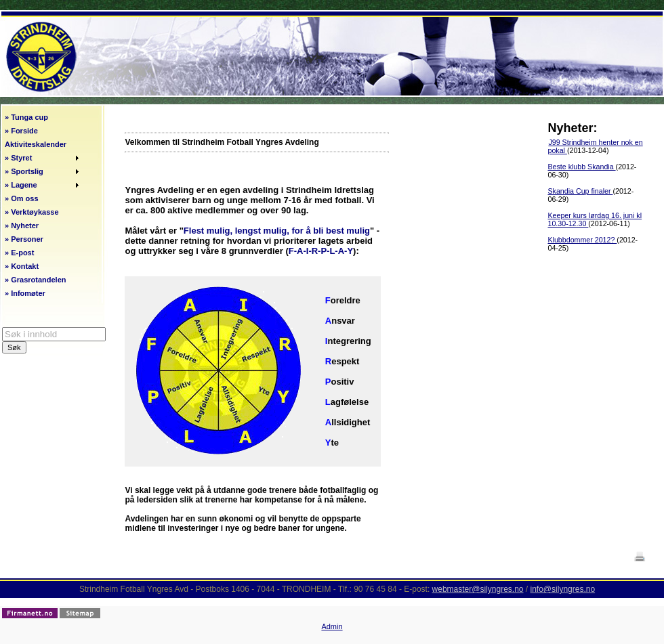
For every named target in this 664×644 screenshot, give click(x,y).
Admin (332, 626)
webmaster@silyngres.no (478, 589)
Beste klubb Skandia (581, 167)
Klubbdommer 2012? (582, 240)
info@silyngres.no (563, 589)
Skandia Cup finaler (580, 191)
